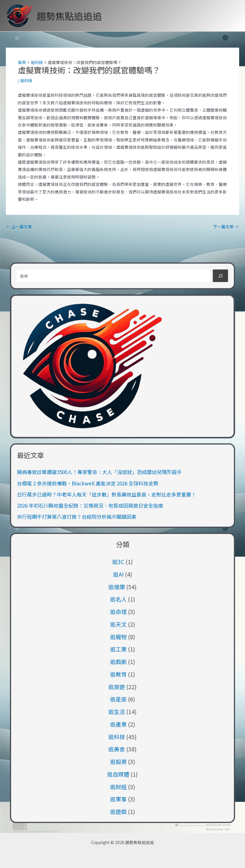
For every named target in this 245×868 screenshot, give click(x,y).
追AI (118, 574)
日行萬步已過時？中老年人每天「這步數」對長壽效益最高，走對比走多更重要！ (107, 494)
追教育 (118, 674)
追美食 (117, 749)
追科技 (26, 80)
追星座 (118, 699)
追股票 (118, 761)
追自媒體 (118, 774)
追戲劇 (118, 662)
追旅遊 (117, 687)
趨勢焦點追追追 (69, 16)
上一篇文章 (19, 227)
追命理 (118, 612)
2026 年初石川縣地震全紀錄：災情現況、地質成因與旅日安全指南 (90, 505)
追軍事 (118, 799)
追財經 (118, 787)
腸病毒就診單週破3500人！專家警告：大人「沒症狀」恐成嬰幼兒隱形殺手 (99, 472)
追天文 (118, 624)
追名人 (118, 599)
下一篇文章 (226, 227)
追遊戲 (118, 811)
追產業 (118, 724)
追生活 (117, 711)
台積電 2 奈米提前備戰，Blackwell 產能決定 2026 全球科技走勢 (88, 483)
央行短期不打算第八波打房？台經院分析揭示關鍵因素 (77, 517)
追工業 (118, 649)
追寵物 (118, 637)
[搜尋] (220, 276)
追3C (118, 562)
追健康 (117, 587)
